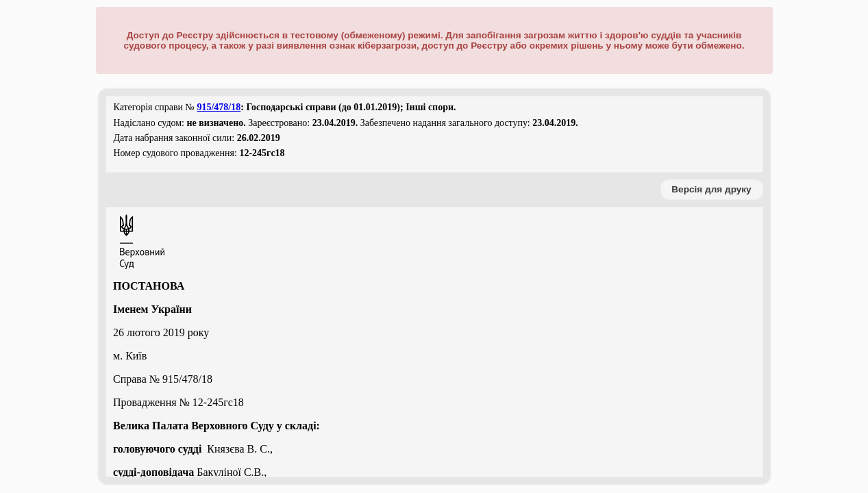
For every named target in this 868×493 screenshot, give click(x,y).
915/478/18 (219, 107)
